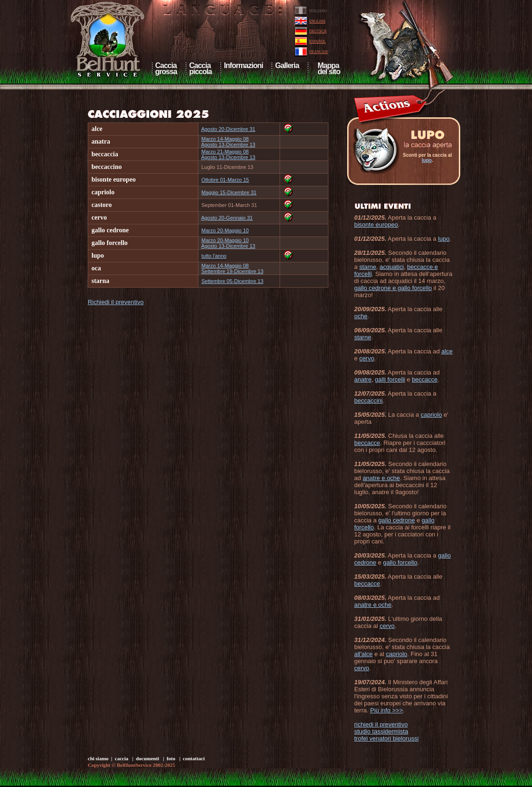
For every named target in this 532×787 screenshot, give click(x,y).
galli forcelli (390, 379)
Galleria (287, 65)
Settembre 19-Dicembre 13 (232, 271)
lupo (427, 160)
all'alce (363, 654)
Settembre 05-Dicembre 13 (232, 281)
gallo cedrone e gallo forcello (393, 288)
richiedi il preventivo (381, 724)
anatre (363, 379)
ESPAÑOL (317, 42)
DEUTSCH (318, 31)
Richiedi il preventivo (116, 302)
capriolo (432, 415)
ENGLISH (317, 21)
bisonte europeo (376, 225)
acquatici (391, 267)
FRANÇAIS (319, 52)
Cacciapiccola (200, 69)
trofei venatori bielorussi (386, 738)
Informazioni (243, 65)
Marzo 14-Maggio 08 (225, 139)
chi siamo (98, 758)
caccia (122, 758)
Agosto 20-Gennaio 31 (227, 218)
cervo (367, 358)
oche (361, 316)
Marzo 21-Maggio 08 (225, 152)
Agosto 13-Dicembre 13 (228, 145)
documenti (148, 758)
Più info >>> (387, 710)
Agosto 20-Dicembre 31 (228, 129)
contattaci (194, 758)
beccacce (425, 379)
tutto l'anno (214, 256)
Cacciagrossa (166, 69)
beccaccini (369, 401)
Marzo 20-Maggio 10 (225, 230)
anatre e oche (381, 478)
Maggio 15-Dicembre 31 (229, 192)
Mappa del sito (328, 69)
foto (171, 758)
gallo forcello (400, 562)
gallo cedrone (396, 520)
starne (368, 267)
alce (447, 351)
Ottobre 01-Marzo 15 (225, 180)
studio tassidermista (381, 731)
